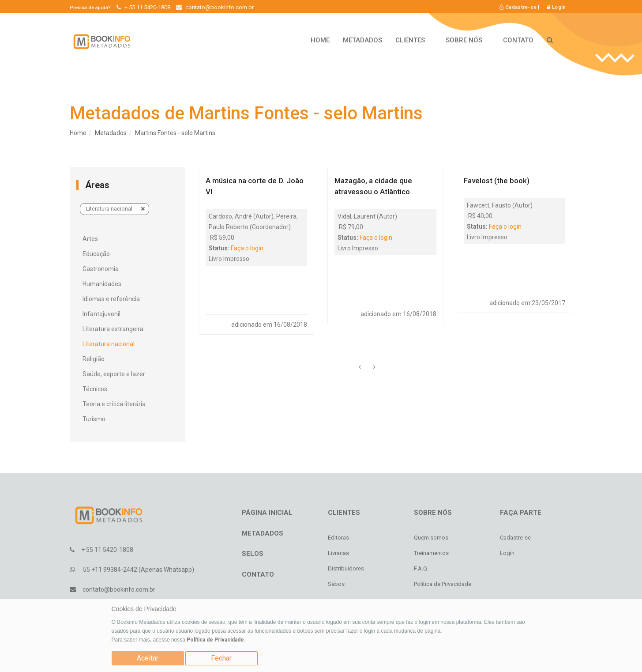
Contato (518, 40)
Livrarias (338, 553)
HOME (320, 40)
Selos (253, 554)
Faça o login (247, 248)
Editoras (338, 538)
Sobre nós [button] (468, 40)
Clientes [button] (414, 40)
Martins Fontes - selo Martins (175, 133)
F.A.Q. (421, 568)
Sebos (336, 584)
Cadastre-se (518, 7)
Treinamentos (431, 553)
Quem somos (431, 538)
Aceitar (148, 658)
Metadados (362, 40)
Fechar (221, 658)
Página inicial (267, 513)
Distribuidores (346, 568)
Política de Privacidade (215, 640)
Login (556, 7)
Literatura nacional (116, 209)
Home (78, 133)
